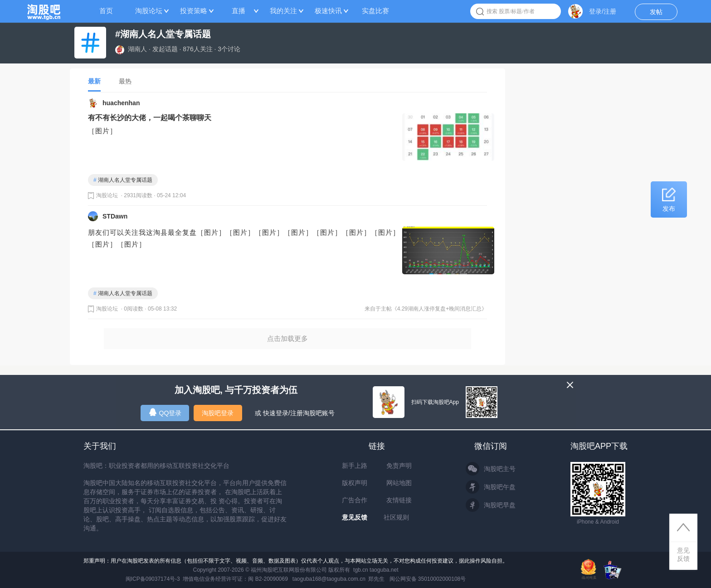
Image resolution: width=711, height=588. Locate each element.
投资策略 (194, 11)
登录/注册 (603, 11)
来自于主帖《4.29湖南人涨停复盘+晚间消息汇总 (423, 309)
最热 (125, 81)
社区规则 (396, 517)
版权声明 (355, 483)
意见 (683, 555)
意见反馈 (355, 517)
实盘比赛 (375, 11)
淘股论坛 (149, 11)
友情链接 (399, 500)
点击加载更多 (287, 338)
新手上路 (355, 466)
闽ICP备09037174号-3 (153, 579)
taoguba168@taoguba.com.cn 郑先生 (339, 579)
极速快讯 (328, 11)
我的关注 (283, 11)
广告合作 (355, 500)
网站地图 (399, 483)
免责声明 (399, 466)
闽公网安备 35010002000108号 (428, 579)
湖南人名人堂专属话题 (123, 180)
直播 (239, 11)
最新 (94, 81)
